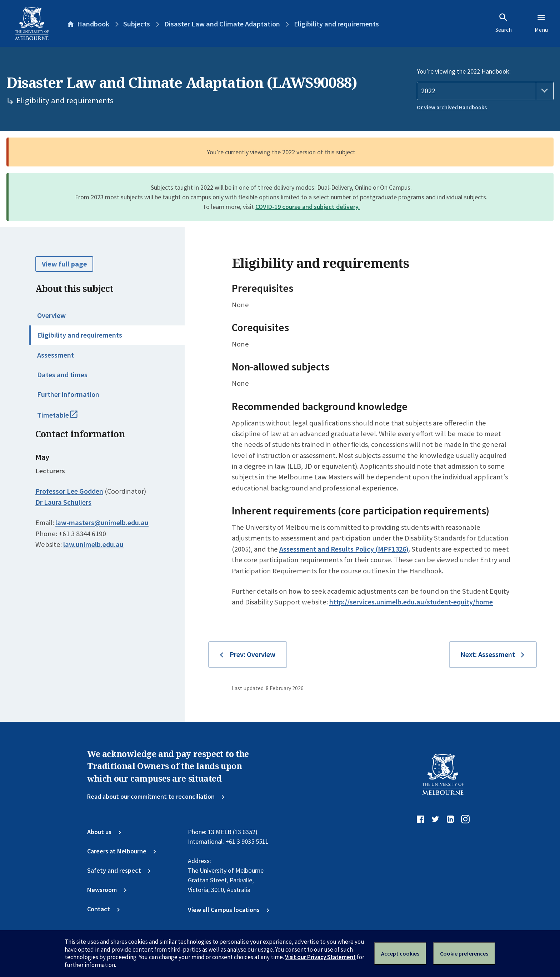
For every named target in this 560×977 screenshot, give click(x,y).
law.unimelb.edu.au (93, 544)
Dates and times (62, 375)
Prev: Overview (252, 654)
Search (504, 23)
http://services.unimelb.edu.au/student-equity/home (411, 602)
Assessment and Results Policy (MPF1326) (344, 549)
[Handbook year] (485, 91)
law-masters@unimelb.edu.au (102, 523)
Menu (541, 23)
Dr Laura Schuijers (63, 502)
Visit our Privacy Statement (320, 957)
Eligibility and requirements (80, 335)
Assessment (56, 355)
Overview (51, 315)
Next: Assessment (488, 654)
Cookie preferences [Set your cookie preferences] (464, 953)
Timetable (66, 418)
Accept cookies (400, 953)
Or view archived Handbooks (452, 107)
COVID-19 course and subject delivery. (307, 207)
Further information (68, 394)
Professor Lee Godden (69, 491)
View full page (64, 264)
